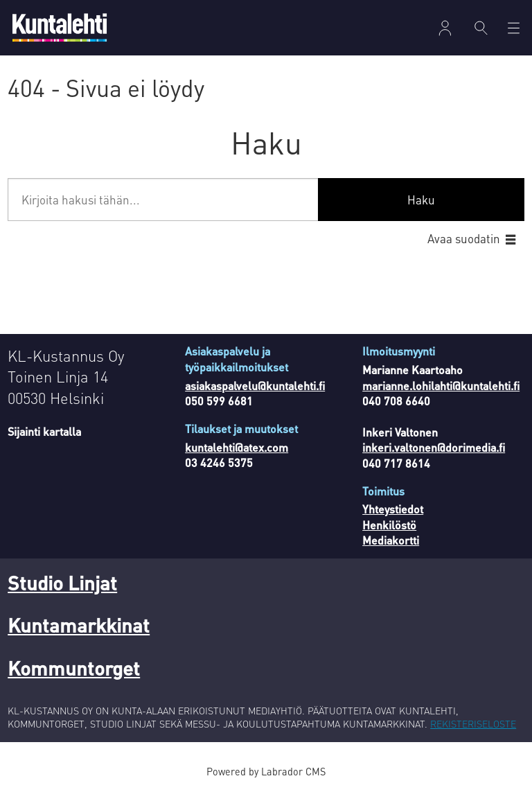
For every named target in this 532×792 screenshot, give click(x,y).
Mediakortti (391, 540)
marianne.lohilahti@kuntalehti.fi (441, 386)
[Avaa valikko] (514, 28)
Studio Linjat (62, 583)
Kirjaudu (445, 28)
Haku (421, 200)
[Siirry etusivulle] (60, 27)
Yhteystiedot (393, 509)
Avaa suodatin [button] (464, 238)
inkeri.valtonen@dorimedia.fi (434, 447)
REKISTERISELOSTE (473, 723)
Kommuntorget (74, 668)
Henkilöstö (389, 525)
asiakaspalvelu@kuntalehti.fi (255, 386)
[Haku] (481, 28)
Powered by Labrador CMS (266, 771)
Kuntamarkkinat (79, 625)
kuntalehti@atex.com (237, 447)
